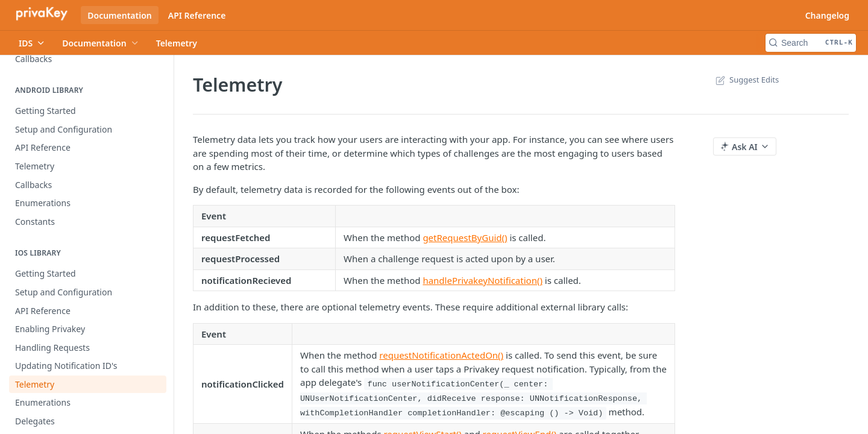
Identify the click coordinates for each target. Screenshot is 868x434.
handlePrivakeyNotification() (483, 280)
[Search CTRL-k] (811, 43)
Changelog (827, 15)
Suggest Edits (746, 80)
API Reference (197, 15)
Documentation (120, 15)
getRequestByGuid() (465, 237)
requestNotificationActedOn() (441, 355)
